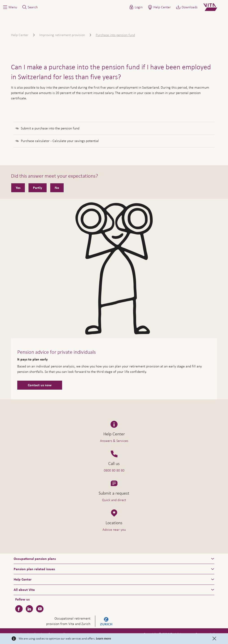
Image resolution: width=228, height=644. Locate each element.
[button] (10, 7)
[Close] (214, 639)
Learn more (103, 639)
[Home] (214, 7)
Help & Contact (196, 632)
